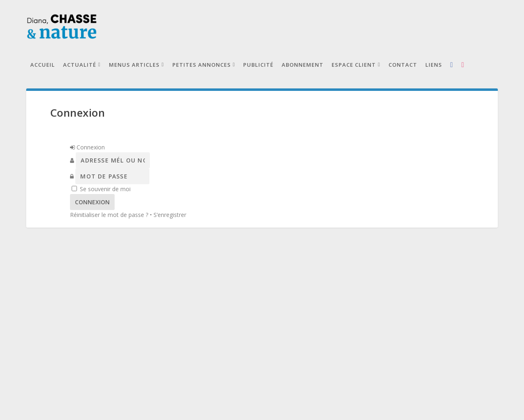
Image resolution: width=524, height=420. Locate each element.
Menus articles (134, 65)
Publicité (258, 65)
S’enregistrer (170, 215)
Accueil (43, 65)
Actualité (80, 65)
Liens (434, 65)
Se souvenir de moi (105, 189)
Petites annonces (202, 65)
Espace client (354, 65)
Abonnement (303, 65)
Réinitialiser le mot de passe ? (109, 215)
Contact (403, 65)
